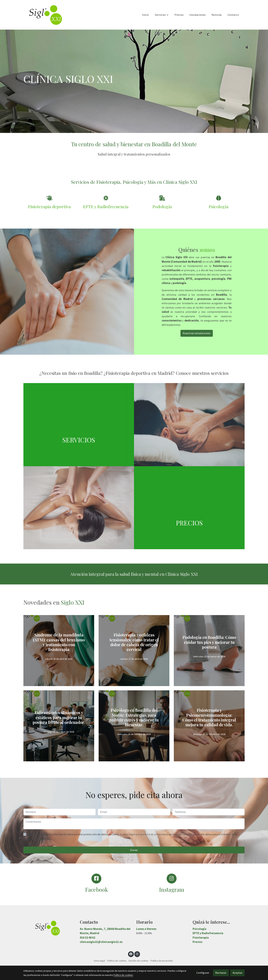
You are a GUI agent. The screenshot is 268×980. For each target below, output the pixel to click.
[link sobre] (49, 928)
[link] (45, 15)
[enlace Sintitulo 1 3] (83, 424)
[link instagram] (137, 954)
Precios (197, 942)
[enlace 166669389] (83, 507)
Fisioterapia (201, 938)
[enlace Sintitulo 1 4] (194, 507)
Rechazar (221, 973)
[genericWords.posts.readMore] (59, 654)
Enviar (134, 850)
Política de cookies (117, 961)
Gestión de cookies (139, 961)
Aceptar (237, 973)
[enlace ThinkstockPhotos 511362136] (194, 424)
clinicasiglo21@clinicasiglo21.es (101, 942)
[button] (162, 15)
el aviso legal (128, 834)
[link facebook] (131, 954)
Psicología (199, 929)
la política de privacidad (152, 834)
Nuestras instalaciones (197, 333)
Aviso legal (99, 961)
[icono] (49, 198)
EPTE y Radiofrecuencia (208, 933)
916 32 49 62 (88, 938)
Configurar (203, 973)
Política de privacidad (162, 961)
